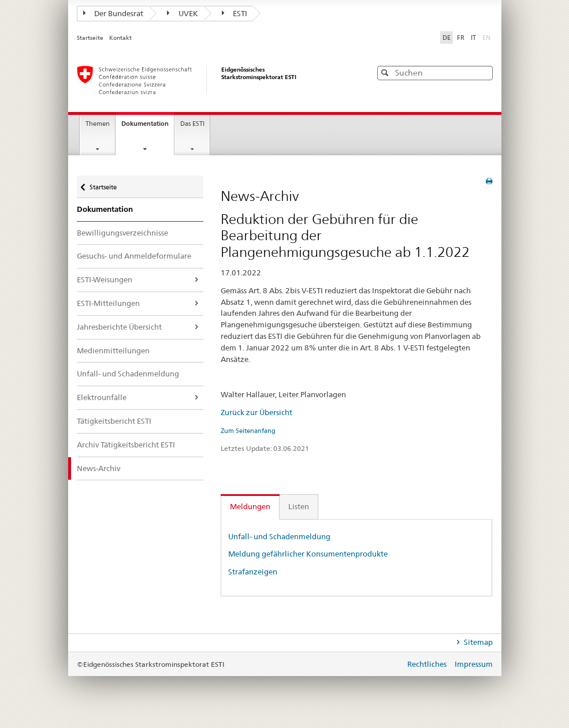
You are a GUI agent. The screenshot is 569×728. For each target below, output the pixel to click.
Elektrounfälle (102, 397)
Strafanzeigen (253, 572)
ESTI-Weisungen (105, 279)
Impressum (474, 664)
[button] (483, 72)
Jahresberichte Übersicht (119, 327)
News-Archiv (98, 468)
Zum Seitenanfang (248, 431)
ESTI (235, 13)
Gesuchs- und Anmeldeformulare (134, 256)
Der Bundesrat (114, 13)
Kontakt (120, 38)
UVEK (183, 13)
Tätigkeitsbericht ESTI (114, 421)
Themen (98, 124)
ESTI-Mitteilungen (108, 303)
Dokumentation (148, 127)
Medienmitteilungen (113, 350)
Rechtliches (428, 664)
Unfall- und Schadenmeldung (128, 374)
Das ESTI (192, 124)
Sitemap (477, 642)
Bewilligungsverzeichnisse (122, 233)
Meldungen (250, 506)
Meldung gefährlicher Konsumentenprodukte (308, 554)
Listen (299, 506)
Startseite (91, 38)
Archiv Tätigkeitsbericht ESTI (126, 445)
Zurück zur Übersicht (256, 412)
